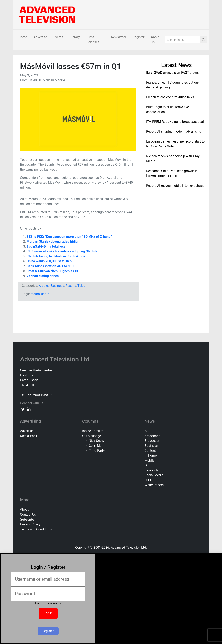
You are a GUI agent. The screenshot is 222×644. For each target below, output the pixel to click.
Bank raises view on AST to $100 (51, 266)
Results (71, 286)
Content (150, 451)
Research (151, 470)
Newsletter (118, 37)
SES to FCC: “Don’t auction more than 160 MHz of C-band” (69, 237)
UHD (148, 480)
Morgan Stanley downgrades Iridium (54, 242)
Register (138, 37)
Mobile (149, 460)
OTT (148, 465)
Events (58, 37)
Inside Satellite (93, 431)
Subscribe (27, 519)
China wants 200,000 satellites (49, 261)
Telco (81, 286)
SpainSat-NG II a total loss (46, 246)
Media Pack (29, 436)
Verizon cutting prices (43, 276)
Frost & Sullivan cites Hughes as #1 (53, 271)
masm (35, 294)
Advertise (40, 37)
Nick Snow (96, 441)
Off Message (92, 436)
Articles (44, 286)
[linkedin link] (29, 409)
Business (57, 286)
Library (75, 37)
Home (23, 37)
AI (146, 431)
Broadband (153, 436)
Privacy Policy (30, 524)
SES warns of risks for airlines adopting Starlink (62, 251)
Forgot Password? (48, 603)
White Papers (154, 485)
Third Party (97, 451)
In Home (151, 456)
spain (45, 294)
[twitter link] (23, 409)
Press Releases (93, 40)
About (24, 510)
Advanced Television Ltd (56, 359)
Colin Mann (97, 446)
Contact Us (28, 514)
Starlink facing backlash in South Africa (56, 256)
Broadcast (152, 441)
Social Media (154, 475)
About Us (155, 40)
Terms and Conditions (36, 529)
